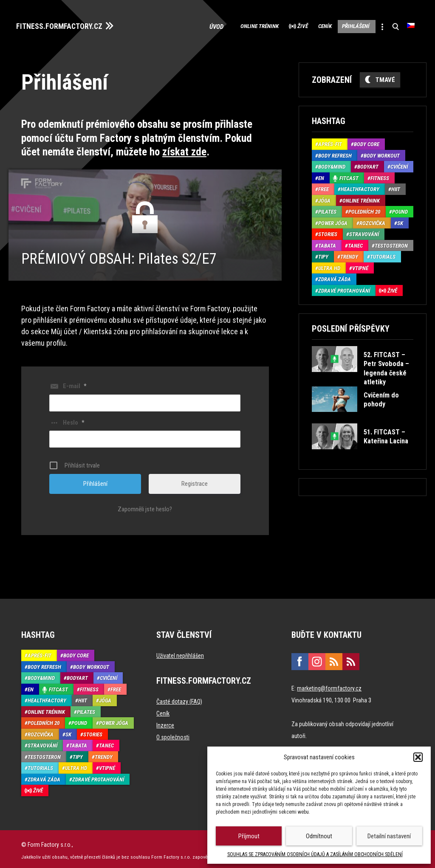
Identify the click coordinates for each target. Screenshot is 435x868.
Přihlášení (342, 25)
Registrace (195, 481)
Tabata (327, 243)
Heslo (73, 420)
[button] (418, 757)
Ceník (302, 25)
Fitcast (349, 175)
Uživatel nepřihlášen (180, 653)
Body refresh (335, 153)
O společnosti (173, 734)
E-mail (75, 383)
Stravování (364, 232)
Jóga (324, 198)
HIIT (396, 187)
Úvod (174, 25)
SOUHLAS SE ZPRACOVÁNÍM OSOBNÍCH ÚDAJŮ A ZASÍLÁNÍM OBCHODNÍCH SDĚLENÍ (315, 854)
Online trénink (219, 25)
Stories (328, 232)
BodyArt (368, 164)
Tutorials (383, 254)
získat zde (184, 149)
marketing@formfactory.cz (329, 685)
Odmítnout (319, 836)
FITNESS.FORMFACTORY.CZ (69, 25)
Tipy (323, 254)
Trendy (349, 254)
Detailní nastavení (389, 836)
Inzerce (165, 722)
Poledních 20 (364, 209)
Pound (400, 209)
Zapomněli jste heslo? (145, 506)
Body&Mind (332, 164)
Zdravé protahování (344, 288)
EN (321, 175)
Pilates (327, 209)
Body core (367, 142)
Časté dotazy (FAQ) (179, 699)
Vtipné (360, 265)
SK (400, 220)
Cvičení (399, 164)
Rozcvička (372, 220)
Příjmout (249, 836)
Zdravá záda (335, 277)
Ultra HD (329, 265)
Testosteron (391, 243)
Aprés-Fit (330, 142)
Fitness (380, 175)
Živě (272, 25)
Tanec (355, 243)
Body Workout (382, 153)
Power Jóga (333, 220)
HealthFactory (360, 187)
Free (323, 187)
